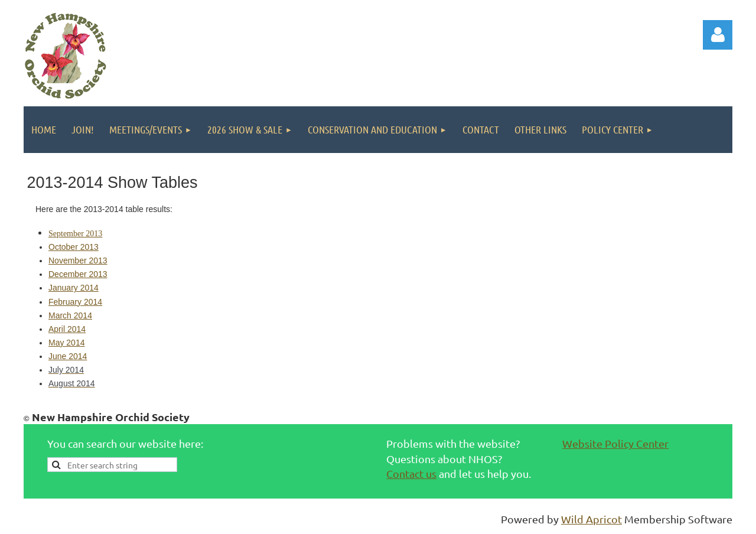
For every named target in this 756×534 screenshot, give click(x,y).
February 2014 (75, 302)
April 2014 (67, 329)
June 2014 (68, 356)
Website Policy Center (615, 443)
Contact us (411, 473)
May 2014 (66, 343)
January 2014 (74, 288)
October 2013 (74, 247)
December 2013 (78, 274)
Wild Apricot (592, 519)
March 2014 (70, 315)
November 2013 (78, 261)
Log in (718, 35)
